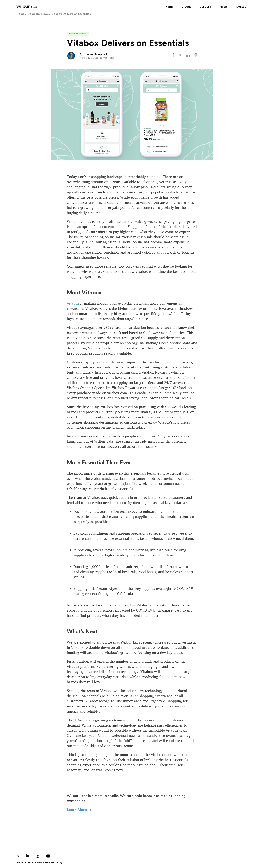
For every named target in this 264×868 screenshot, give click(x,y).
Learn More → (79, 810)
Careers (205, 7)
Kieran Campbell (95, 54)
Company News (38, 14)
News (224, 7)
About (187, 7)
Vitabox (73, 303)
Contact (242, 7)
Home (169, 7)
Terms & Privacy (53, 863)
